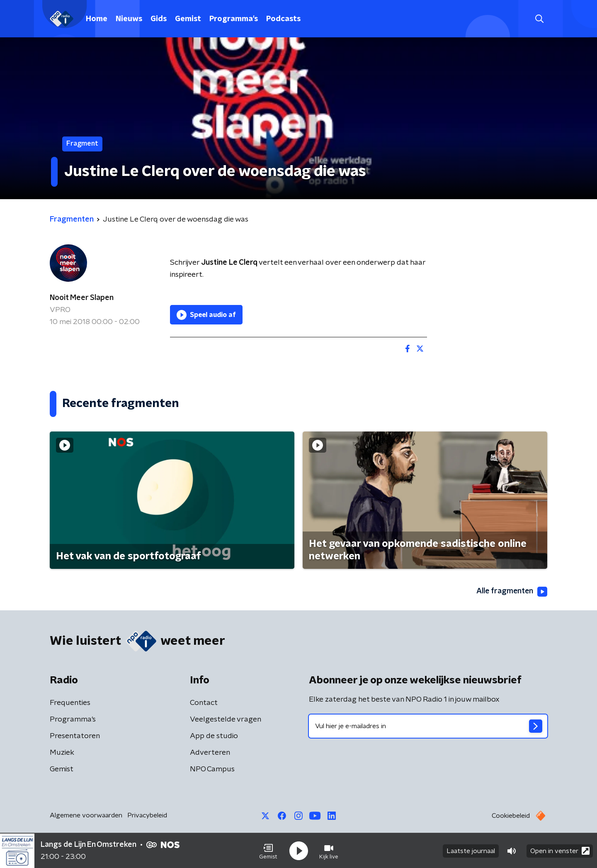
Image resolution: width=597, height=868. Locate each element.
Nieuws (129, 19)
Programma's (234, 19)
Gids (159, 19)
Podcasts (283, 19)
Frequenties (70, 703)
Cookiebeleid (511, 816)
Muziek (62, 753)
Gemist (188, 19)
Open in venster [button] (560, 850)
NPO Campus (212, 769)
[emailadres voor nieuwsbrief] (428, 726)
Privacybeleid (147, 815)
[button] (268, 851)
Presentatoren (75, 736)
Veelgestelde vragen (226, 719)
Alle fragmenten (511, 592)
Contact (204, 703)
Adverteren (210, 753)
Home (97, 19)
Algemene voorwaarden (86, 815)
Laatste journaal (471, 851)
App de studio (214, 736)
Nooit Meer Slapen (82, 298)
